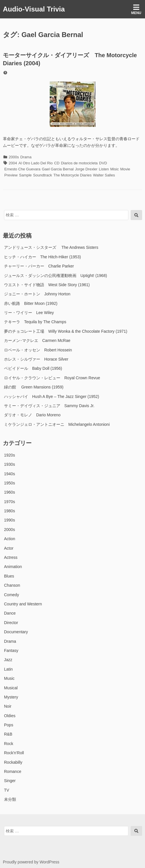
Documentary (16, 632)
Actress (11, 557)
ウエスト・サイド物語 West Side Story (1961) (47, 285)
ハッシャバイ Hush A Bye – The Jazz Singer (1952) (52, 397)
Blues (9, 576)
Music (9, 678)
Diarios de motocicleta (79, 163)
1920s (9, 455)
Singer (10, 781)
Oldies (10, 716)
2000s (14, 157)
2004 (13, 163)
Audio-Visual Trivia (34, 9)
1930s (9, 464)
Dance (10, 613)
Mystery (11, 697)
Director (11, 623)
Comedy (11, 595)
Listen (104, 169)
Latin (8, 669)
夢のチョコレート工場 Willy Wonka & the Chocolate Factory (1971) (66, 331)
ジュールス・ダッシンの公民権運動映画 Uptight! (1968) (56, 276)
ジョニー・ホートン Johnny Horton (37, 294)
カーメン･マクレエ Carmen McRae (37, 340)
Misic (115, 169)
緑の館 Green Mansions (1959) (34, 387)
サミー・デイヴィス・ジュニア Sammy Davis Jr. (49, 406)
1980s (9, 511)
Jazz (8, 660)
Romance (13, 771)
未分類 (10, 799)
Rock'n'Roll (14, 753)
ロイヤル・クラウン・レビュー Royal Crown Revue (52, 378)
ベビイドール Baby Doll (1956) (33, 368)
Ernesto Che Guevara (22, 169)
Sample (25, 175)
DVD (103, 163)
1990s (9, 520)
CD (57, 163)
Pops (9, 725)
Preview (11, 175)
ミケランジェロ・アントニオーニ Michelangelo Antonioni (57, 424)
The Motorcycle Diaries (72, 175)
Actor (9, 548)
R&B (8, 734)
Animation (13, 567)
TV (7, 790)
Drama (26, 157)
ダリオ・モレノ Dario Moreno (32, 415)
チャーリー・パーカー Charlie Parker (39, 266)
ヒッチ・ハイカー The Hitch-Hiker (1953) (42, 257)
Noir (8, 706)
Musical (11, 688)
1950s (9, 483)
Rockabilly (13, 762)
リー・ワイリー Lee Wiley (29, 313)
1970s (9, 502)
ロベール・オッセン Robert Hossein (38, 350)
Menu (136, 9)
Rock (9, 744)
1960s (9, 492)
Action (10, 539)
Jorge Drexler (86, 169)
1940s (9, 474)
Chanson (12, 585)
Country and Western (23, 604)
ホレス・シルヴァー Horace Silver (36, 359)
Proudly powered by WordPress (31, 862)
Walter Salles (104, 175)
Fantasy (11, 650)
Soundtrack (42, 175)
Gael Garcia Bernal (58, 169)
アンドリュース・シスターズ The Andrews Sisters (51, 247)
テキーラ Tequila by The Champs (35, 322)
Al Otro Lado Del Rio (35, 163)
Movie (125, 169)
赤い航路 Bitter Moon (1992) (31, 303)
